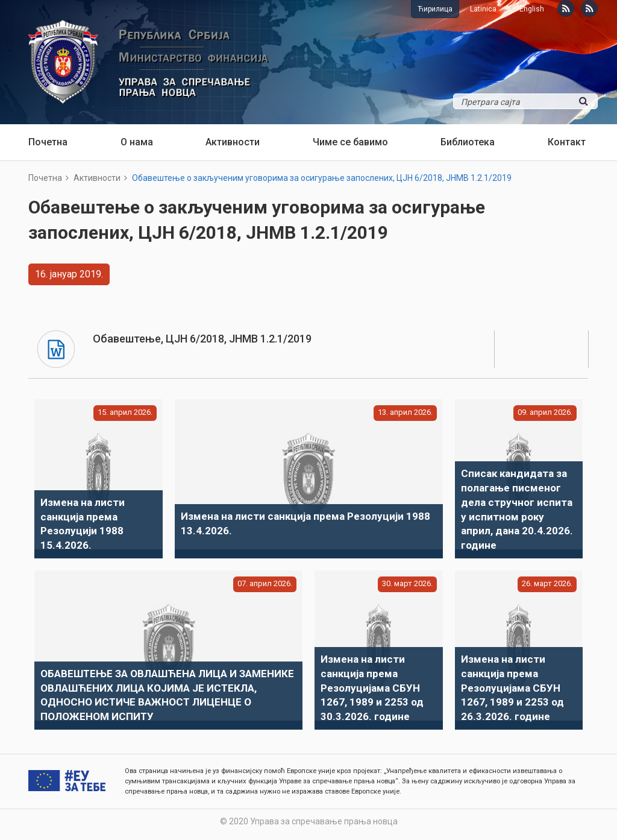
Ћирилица (435, 9)
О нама (137, 142)
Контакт (567, 142)
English (532, 9)
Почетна (48, 142)
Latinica (483, 9)
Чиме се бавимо (350, 142)
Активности (233, 142)
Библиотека (468, 142)
